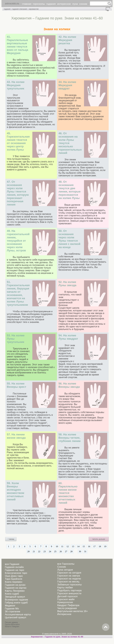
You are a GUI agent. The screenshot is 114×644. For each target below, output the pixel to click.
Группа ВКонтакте (12, 624)
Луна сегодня (65, 570)
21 (34, 551)
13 (73, 546)
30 (80, 551)
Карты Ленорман (15, 591)
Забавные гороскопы (70, 585)
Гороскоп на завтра (69, 576)
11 (62, 546)
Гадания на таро (14, 570)
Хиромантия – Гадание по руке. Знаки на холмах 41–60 (57, 637)
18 (100, 546)
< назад (11, 539)
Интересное (64, 614)
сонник (83, 4)
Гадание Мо (12, 609)
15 (84, 546)
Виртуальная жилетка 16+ (73, 611)
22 (39, 551)
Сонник (62, 567)
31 (85, 551)
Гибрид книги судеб (16, 603)
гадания (51, 4)
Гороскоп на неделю (69, 579)
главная (27, 4)
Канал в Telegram (12, 627)
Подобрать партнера (69, 590)
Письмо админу (11, 622)
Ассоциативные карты (18, 614)
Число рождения (67, 608)
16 (89, 546)
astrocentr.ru (12, 3)
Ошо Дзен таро (14, 576)
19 (105, 546)
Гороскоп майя (66, 599)
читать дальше (99, 539)
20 (28, 551)
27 (66, 551)
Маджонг (10, 606)
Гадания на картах (16, 588)
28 (71, 551)
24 (50, 551)
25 (55, 551)
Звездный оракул (15, 597)
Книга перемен (14, 582)
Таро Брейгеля (14, 579)
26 (61, 551)
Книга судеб (12, 594)
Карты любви (65, 588)
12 (68, 546)
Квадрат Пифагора (68, 605)
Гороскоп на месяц (68, 582)
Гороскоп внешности (69, 593)
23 (45, 551)
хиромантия (34, 9)
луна (75, 4)
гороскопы (39, 4)
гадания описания (20, 9)
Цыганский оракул (16, 617)
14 (78, 546)
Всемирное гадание (16, 600)
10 (57, 546)
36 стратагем (12, 612)
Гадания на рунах (15, 585)
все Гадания (12, 564)
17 (94, 546)
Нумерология (65, 602)
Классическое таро (16, 573)
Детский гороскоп (67, 596)
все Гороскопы (66, 564)
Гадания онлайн (14, 567)
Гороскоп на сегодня (69, 573)
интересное (64, 4)
